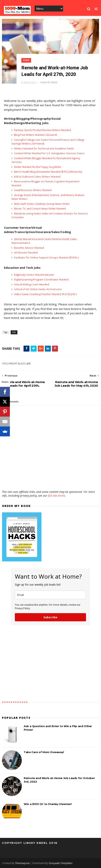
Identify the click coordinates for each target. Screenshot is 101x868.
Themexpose (22, 863)
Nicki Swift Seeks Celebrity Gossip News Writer (42, 204)
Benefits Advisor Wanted (29, 248)
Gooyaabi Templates (61, 863)
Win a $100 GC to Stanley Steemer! (48, 804)
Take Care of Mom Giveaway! (44, 752)
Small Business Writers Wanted (33, 190)
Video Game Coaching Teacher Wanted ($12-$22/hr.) (45, 294)
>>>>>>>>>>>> (15, 702)
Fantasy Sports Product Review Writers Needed (42, 130)
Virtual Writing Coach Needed (31, 284)
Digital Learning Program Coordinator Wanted (41, 279)
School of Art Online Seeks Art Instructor (38, 289)
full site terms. (57, 496)
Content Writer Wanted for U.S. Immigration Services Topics (49, 153)
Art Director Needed (26, 252)
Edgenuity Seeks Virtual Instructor (34, 275)
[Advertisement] (50, 478)
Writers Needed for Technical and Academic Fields (44, 148)
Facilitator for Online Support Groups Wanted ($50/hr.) (46, 257)
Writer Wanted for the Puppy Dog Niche (37, 167)
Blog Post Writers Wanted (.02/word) (35, 135)
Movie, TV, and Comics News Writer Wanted (40, 208)
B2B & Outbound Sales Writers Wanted (37, 177)
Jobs (26, 60)
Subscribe (50, 617)
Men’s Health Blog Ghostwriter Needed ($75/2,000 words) (48, 172)
